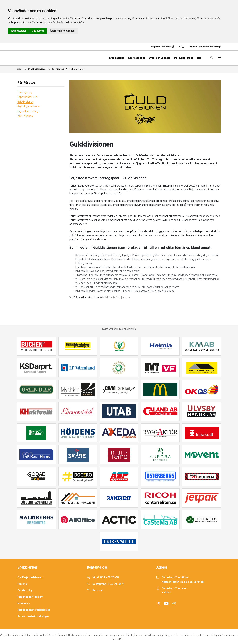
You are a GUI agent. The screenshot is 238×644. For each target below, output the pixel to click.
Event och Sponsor (159, 58)
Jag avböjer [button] (38, 31)
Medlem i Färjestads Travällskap (205, 47)
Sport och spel (137, 58)
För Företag (60, 69)
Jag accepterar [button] (18, 31)
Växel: (103, 577)
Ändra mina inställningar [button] (63, 31)
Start (22, 69)
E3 (182, 47)
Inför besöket (116, 58)
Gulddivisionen (77, 69)
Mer (199, 58)
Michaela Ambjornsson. (118, 298)
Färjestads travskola (162, 47)
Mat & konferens (184, 58)
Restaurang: (106, 584)
